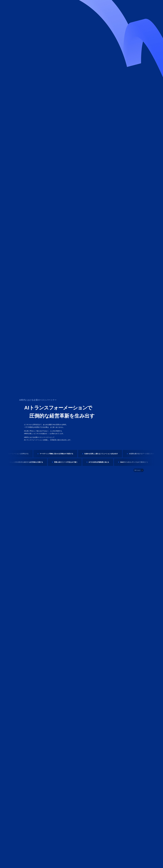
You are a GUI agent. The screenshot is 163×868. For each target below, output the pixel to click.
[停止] (139, 470)
